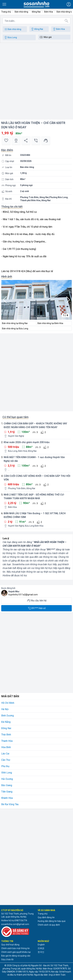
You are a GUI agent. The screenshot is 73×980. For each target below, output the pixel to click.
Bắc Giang (7, 785)
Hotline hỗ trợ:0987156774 (14, 920)
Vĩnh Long (7, 773)
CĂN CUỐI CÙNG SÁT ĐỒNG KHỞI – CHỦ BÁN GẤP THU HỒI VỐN (37, 478)
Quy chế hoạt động (10, 945)
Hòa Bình (6, 747)
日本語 (41, 948)
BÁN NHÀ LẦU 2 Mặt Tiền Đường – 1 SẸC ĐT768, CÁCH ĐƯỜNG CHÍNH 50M (35, 515)
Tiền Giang (7, 792)
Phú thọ (5, 766)
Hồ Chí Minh (8, 703)
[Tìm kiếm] (67, 21)
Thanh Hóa (7, 741)
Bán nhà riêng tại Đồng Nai (15, 323)
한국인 (41, 952)
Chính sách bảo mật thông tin (15, 948)
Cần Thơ (6, 760)
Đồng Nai (37, 29)
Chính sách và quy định (49, 925)
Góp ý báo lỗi (7, 959)
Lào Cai (5, 754)
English (41, 945)
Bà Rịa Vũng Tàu (10, 804)
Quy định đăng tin (46, 917)
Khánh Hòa (7, 798)
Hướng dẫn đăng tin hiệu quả (52, 921)
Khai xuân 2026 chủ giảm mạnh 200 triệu (27, 442)
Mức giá (45, 37)
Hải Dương (7, 779)
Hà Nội (5, 709)
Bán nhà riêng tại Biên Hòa (50, 323)
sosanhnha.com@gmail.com (15, 924)
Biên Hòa (59, 29)
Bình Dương (8, 716)
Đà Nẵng (6, 722)
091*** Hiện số (37, 608)
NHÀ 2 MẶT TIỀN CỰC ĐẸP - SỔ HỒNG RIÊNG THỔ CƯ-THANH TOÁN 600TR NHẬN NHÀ (34, 496)
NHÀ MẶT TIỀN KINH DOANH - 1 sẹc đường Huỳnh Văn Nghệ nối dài (34, 459)
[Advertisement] (36, 82)
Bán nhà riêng (13, 29)
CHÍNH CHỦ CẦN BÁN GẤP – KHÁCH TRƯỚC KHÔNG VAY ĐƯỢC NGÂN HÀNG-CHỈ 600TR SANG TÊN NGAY (35, 425)
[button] (68, 300)
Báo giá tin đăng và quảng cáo (16, 956)
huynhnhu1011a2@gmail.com (23, 595)
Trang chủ (43, 914)
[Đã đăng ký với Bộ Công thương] (18, 932)
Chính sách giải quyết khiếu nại (16, 952)
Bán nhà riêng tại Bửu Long (15, 329)
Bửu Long (10, 37)
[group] (36, 300)
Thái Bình (6, 735)
